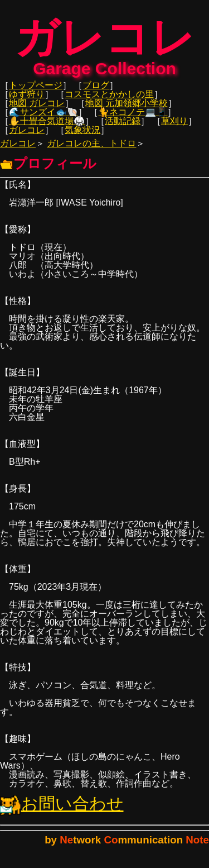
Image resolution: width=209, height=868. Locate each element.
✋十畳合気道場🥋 (47, 127)
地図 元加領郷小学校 (127, 109)
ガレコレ (27, 135)
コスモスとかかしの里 (109, 100)
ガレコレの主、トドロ (91, 149)
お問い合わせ (62, 809)
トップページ (36, 91)
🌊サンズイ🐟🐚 (43, 118)
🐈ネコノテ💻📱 (133, 118)
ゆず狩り (27, 100)
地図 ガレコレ (37, 109)
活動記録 (123, 127)
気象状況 (82, 135)
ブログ (96, 91)
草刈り (174, 127)
